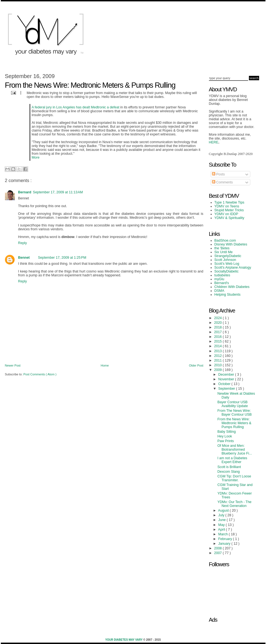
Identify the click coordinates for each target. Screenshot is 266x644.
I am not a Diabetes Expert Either (232, 460)
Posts (218, 174)
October (225, 384)
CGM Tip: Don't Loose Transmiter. (234, 478)
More (36, 157)
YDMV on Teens (227, 206)
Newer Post (13, 365)
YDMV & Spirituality (229, 218)
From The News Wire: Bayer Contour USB (235, 413)
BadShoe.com (225, 241)
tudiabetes (222, 275)
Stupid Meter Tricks (229, 210)
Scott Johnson (225, 260)
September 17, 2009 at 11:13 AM (58, 192)
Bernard (25, 192)
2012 (218, 356)
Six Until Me (224, 252)
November (227, 379)
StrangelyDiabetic (228, 256)
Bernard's (222, 283)
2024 (218, 318)
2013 (218, 351)
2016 (218, 337)
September (227, 389)
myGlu (219, 279)
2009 (218, 370)
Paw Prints (226, 441)
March (224, 534)
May (222, 525)
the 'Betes (222, 248)
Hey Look (225, 436)
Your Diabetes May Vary (124, 640)
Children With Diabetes (232, 287)
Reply (23, 243)
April (222, 530)
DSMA (219, 291)
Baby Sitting (227, 432)
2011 (218, 360)
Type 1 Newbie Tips (229, 202)
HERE (214, 142)
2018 (218, 327)
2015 (218, 341)
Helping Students (228, 295)
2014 (218, 346)
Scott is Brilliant (229, 467)
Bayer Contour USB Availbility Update (233, 404)
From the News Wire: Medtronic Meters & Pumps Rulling (234, 423)
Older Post (196, 365)
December (227, 375)
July (222, 515)
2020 (218, 323)
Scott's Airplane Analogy (233, 268)
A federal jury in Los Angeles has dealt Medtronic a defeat (76, 107)
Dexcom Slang (229, 472)
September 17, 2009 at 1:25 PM (62, 258)
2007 (218, 553)
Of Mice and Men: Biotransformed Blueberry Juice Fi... (235, 450)
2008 (218, 548)
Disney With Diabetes (231, 244)
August (224, 511)
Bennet (24, 258)
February (226, 539)
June (223, 520)
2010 (218, 365)
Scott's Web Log (227, 264)
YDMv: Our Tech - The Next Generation (235, 504)
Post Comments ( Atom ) (40, 374)
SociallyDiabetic (227, 271)
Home (105, 365)
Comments (222, 182)
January (225, 544)
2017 (218, 332)
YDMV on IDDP (226, 214)
